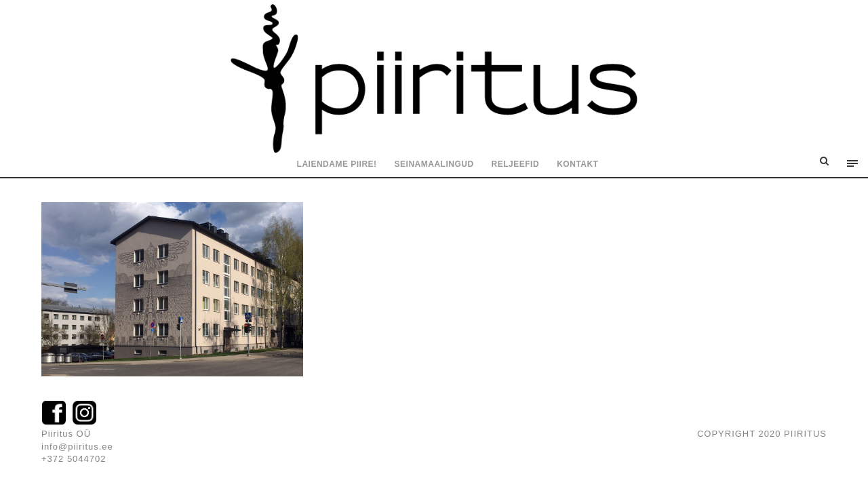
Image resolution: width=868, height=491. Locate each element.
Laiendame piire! (337, 164)
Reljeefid (516, 164)
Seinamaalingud (434, 164)
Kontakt (577, 164)
